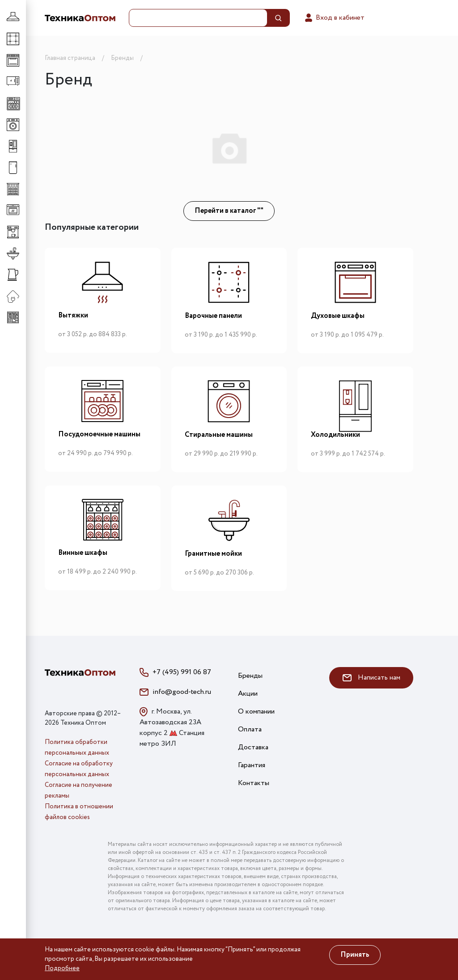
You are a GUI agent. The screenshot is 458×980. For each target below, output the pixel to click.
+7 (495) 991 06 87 (182, 672)
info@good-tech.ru (182, 692)
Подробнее (62, 968)
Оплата (250, 729)
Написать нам (371, 678)
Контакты (254, 783)
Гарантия (252, 765)
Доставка (253, 747)
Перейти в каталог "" (229, 211)
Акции (248, 694)
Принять (355, 955)
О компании (256, 712)
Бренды (250, 676)
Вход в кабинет (334, 18)
